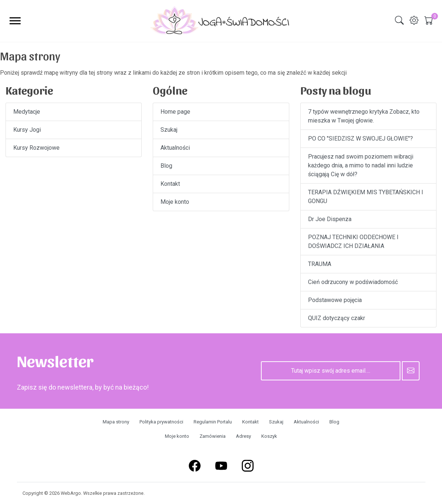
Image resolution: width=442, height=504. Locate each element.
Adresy (243, 436)
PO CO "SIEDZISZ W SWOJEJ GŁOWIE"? (360, 139)
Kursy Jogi (27, 130)
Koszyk (269, 436)
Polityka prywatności (161, 422)
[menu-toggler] (15, 21)
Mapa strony (116, 422)
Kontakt (170, 184)
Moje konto (175, 202)
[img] (399, 20)
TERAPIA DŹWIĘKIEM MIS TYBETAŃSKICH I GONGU (366, 197)
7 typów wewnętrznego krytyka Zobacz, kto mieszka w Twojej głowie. (364, 116)
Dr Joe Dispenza (330, 219)
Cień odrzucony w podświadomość (353, 282)
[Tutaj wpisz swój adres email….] (331, 371)
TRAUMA (320, 264)
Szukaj (169, 130)
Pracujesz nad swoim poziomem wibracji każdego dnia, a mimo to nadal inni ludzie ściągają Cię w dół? (361, 165)
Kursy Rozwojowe (36, 148)
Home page (175, 112)
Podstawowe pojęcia (335, 300)
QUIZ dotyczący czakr (337, 318)
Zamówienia (213, 436)
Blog (166, 166)
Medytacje (27, 112)
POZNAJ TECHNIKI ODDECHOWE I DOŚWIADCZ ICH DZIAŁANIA (353, 242)
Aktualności (175, 148)
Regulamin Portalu (213, 422)
